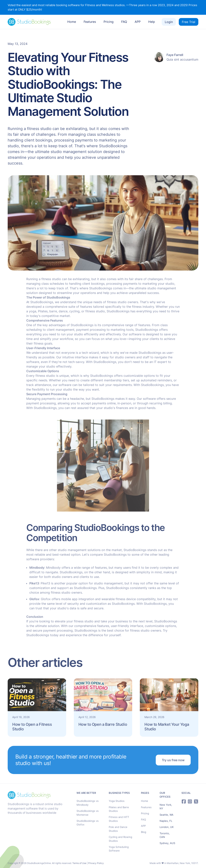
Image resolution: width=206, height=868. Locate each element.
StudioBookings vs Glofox (88, 823)
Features (90, 22)
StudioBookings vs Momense (88, 813)
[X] (196, 801)
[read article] (37, 708)
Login (169, 22)
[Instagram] (190, 801)
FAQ (124, 22)
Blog (144, 832)
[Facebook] (184, 801)
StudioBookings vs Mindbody (88, 803)
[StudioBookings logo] (29, 22)
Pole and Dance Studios (118, 829)
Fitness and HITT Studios (119, 819)
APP (138, 22)
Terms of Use (79, 863)
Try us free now (173, 760)
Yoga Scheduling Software (119, 849)
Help (152, 22)
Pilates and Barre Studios (119, 809)
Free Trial (189, 22)
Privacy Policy (96, 863)
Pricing (109, 22)
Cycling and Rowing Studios (120, 839)
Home (72, 22)
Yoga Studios (117, 801)
